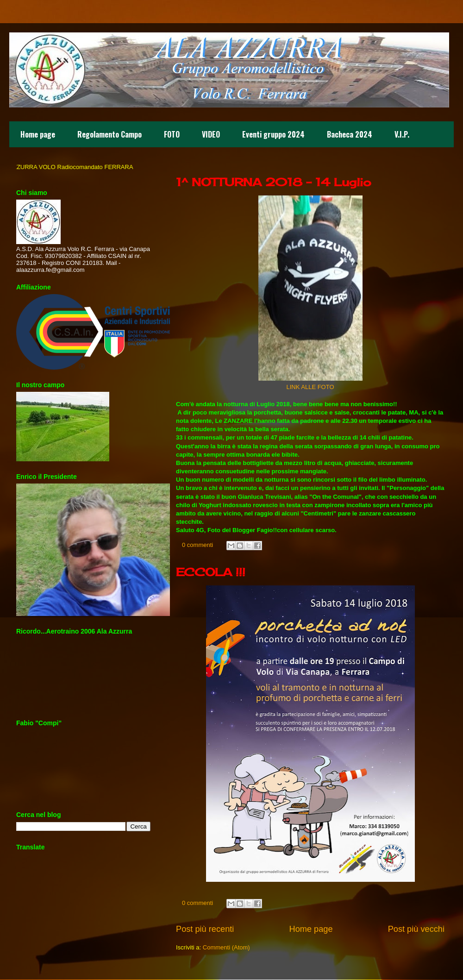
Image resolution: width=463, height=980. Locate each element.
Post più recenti (205, 929)
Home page (38, 134)
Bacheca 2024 (350, 134)
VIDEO (211, 134)
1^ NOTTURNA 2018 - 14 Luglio (274, 182)
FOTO (172, 134)
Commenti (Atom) (226, 947)
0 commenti (197, 545)
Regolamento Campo (109, 134)
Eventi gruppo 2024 (273, 134)
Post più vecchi (416, 929)
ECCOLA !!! (211, 572)
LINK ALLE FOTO (310, 387)
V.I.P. (402, 134)
